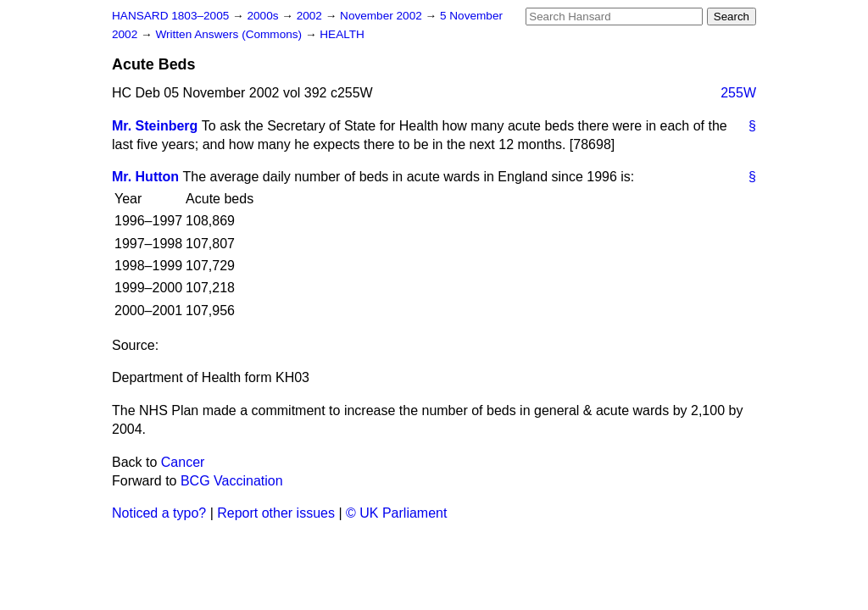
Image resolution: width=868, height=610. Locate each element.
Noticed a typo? (159, 513)
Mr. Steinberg (155, 126)
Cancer (183, 462)
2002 (311, 16)
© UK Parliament (396, 513)
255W (738, 93)
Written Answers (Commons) (230, 34)
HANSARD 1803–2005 (170, 16)
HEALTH (342, 34)
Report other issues (276, 513)
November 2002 (383, 16)
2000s (264, 16)
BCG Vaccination (232, 481)
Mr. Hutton (145, 177)
